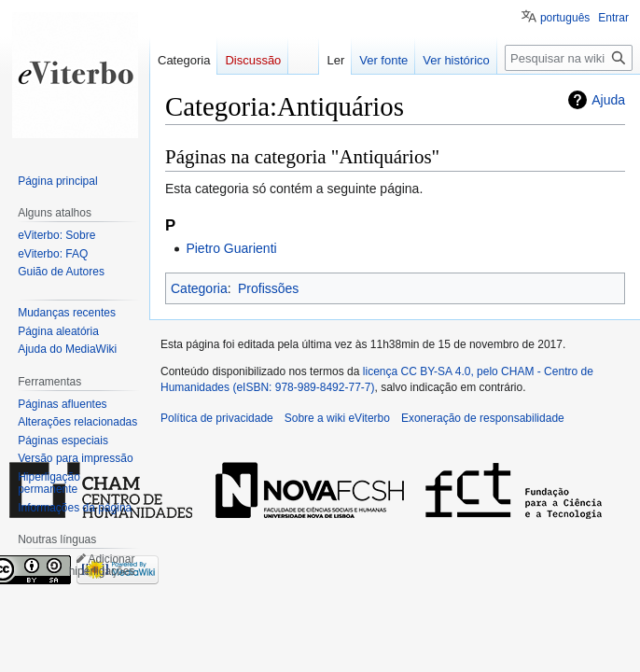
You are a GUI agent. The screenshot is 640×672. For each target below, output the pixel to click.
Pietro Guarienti (231, 248)
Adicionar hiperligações (102, 566)
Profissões (268, 288)
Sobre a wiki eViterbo (337, 418)
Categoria (199, 288)
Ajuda (608, 100)
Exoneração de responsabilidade (483, 418)
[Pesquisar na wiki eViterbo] (569, 58)
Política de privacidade (217, 418)
